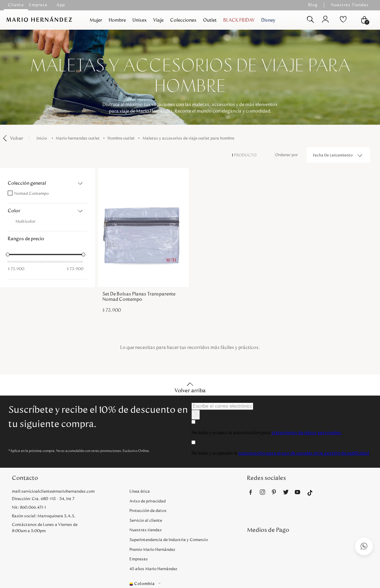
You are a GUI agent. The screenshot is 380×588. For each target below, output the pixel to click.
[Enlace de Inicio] (43, 139)
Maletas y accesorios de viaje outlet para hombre (188, 138)
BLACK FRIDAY (239, 20)
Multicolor (25, 222)
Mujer (96, 20)
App (61, 5)
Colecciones (183, 20)
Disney (268, 20)
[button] (48, 183)
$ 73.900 (16, 269)
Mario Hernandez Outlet (78, 138)
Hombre (117, 20)
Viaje (158, 20)
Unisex (140, 20)
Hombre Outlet (121, 138)
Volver (17, 138)
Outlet (210, 20)
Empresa (38, 5)
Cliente (16, 5)
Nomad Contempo (31, 194)
